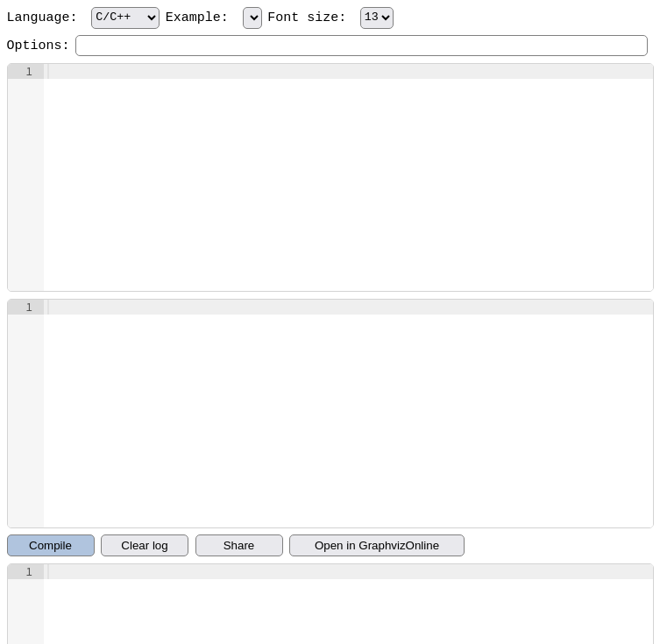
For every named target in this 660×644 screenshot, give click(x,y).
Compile (50, 545)
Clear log (144, 545)
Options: (39, 46)
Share (239, 545)
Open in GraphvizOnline (377, 545)
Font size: (330, 18)
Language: (84, 18)
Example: (214, 18)
